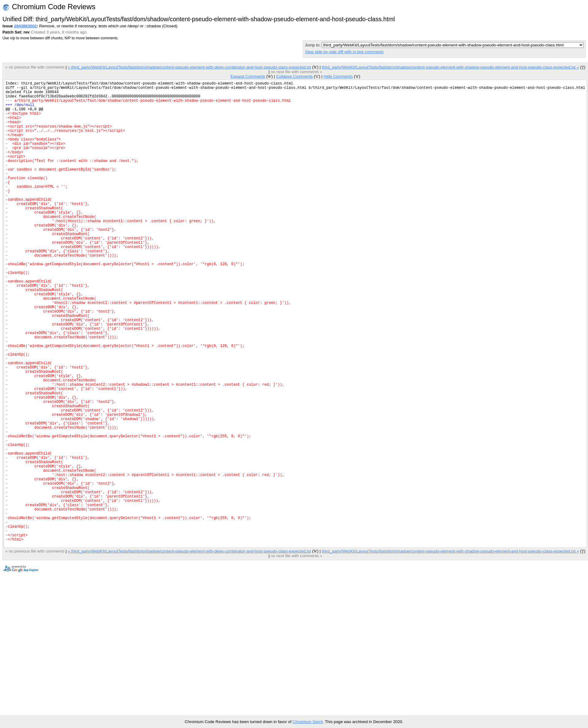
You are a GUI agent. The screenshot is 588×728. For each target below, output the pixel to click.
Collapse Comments (294, 76)
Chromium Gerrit (308, 722)
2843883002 (25, 26)
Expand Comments (248, 76)
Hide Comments (338, 76)
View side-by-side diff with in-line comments (344, 52)
